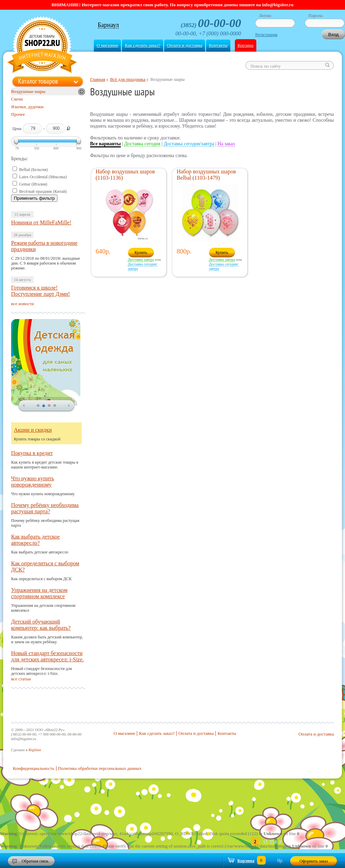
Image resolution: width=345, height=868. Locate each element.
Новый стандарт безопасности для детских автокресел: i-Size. (47, 656)
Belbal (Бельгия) (33, 170)
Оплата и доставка (185, 45)
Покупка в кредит (32, 453)
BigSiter (35, 750)
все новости (23, 304)
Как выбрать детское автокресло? (36, 540)
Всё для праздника (128, 79)
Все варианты (105, 144)
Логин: (265, 15)
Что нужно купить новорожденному (33, 482)
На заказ (226, 144)
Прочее (18, 114)
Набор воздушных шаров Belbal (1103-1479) (206, 175)
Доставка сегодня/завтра (189, 144)
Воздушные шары (28, 91)
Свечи (17, 99)
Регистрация (266, 35)
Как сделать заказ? (142, 45)
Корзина (246, 45)
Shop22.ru (42, 46)
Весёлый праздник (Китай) (43, 191)
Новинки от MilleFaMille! (41, 222)
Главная (98, 79)
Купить (141, 252)
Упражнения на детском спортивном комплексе (39, 593)
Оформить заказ (314, 861)
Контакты (218, 45)
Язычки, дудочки (27, 107)
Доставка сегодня (142, 144)
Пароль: (316, 15)
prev (24, 406)
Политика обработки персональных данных (100, 768)
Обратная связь (35, 861)
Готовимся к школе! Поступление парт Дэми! (41, 291)
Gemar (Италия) (33, 184)
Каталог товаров (38, 81)
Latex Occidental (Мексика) (43, 177)
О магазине (107, 45)
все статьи (21, 679)
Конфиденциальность (34, 768)
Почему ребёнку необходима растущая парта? (45, 508)
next (69, 406)
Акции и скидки (33, 430)
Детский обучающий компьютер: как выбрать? (41, 625)
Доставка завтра (141, 259)
